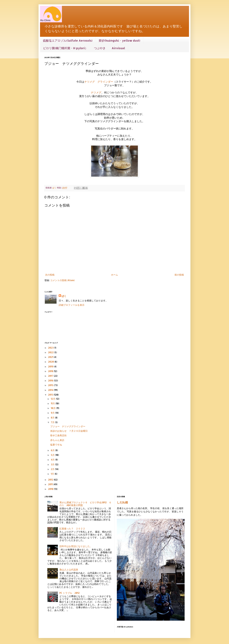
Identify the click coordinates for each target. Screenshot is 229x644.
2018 (51, 371)
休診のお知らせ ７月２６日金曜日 (69, 431)
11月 (53, 403)
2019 (51, 366)
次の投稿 (50, 275)
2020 (51, 362)
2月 (53, 469)
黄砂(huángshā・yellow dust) (119, 40)
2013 (51, 395)
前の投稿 (179, 275)
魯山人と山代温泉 (69, 569)
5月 (53, 455)
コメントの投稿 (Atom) (63, 280)
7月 (53, 422)
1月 (53, 474)
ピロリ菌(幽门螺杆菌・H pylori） (65, 48)
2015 (51, 385)
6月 (53, 450)
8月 (53, 418)
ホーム (114, 275)
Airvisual (118, 48)
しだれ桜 (122, 502)
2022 (51, 352)
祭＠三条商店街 (58, 435)
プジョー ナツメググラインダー (69, 426)
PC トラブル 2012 (70, 593)
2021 (51, 357)
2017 (51, 376)
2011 (51, 484)
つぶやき (100, 48)
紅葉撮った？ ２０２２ (72, 528)
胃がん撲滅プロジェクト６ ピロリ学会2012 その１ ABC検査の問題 (85, 504)
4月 (53, 460)
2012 (51, 480)
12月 (53, 399)
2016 (51, 380)
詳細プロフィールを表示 (72, 305)
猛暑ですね (56, 445)
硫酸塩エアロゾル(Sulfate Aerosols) (68, 40)
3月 (53, 464)
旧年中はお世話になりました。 (76, 546)
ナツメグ (96, 92)
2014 (51, 390)
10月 (54, 408)
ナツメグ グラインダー (99, 82)
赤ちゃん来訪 (57, 440)
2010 (51, 489)
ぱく (64, 296)
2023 (51, 348)
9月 (53, 413)
